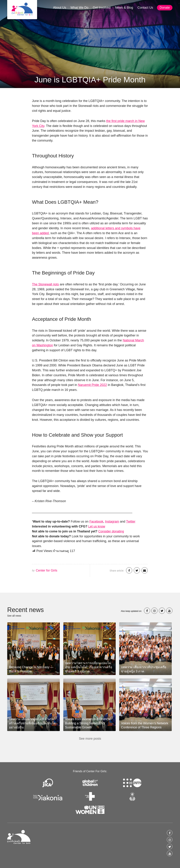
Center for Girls (47, 570)
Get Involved (102, 8)
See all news (14, 616)
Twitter (131, 522)
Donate (165, 8)
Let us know (97, 526)
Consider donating (111, 531)
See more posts (90, 739)
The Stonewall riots (45, 284)
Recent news (25, 610)
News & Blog (124, 8)
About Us (60, 8)
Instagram (112, 522)
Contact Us (145, 8)
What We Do (79, 8)
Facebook (96, 522)
